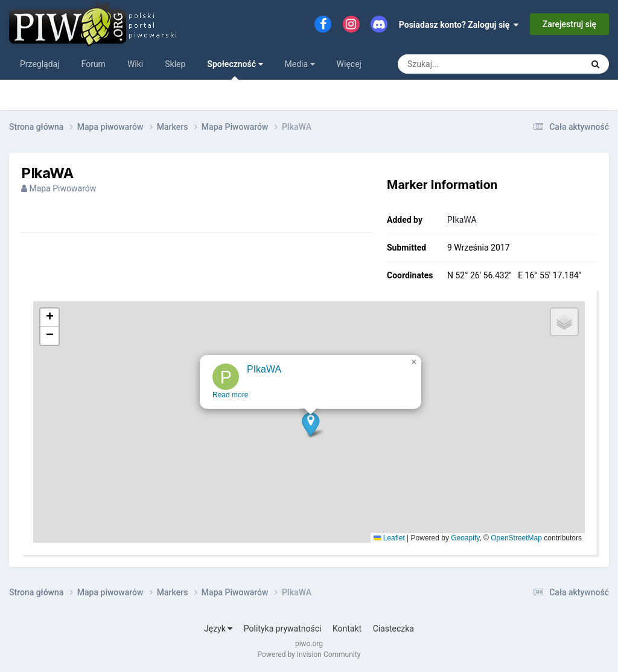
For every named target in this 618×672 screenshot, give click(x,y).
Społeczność (235, 69)
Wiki (135, 64)
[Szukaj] (463, 64)
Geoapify (465, 538)
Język (218, 629)
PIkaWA (462, 220)
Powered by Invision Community (309, 654)
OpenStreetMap (516, 538)
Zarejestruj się (569, 24)
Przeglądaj (40, 64)
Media (300, 64)
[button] (311, 433)
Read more (231, 403)
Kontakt (347, 629)
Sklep (175, 64)
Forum (94, 64)
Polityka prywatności (283, 629)
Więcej (349, 64)
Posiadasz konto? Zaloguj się (459, 25)
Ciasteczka (393, 629)
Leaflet (389, 538)
